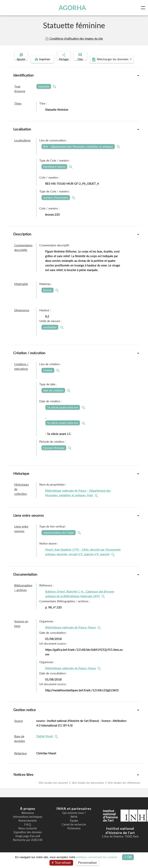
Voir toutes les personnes (88, 789)
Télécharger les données (99, 65)
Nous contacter (28, 834)
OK (128, 857)
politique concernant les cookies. (97, 857)
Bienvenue (28, 819)
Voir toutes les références (124, 789)
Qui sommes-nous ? (74, 819)
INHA (74, 823)
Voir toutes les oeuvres (54, 789)
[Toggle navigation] (144, 8)
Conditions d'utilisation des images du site (74, 38)
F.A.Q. (28, 831)
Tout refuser (61, 863)
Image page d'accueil (28, 842)
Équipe (74, 827)
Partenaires (74, 834)
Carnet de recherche (74, 831)
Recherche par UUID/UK (28, 846)
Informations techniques (28, 823)
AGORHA (73, 8)
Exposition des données (28, 838)
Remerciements (28, 827)
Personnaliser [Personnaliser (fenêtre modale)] (87, 863)
